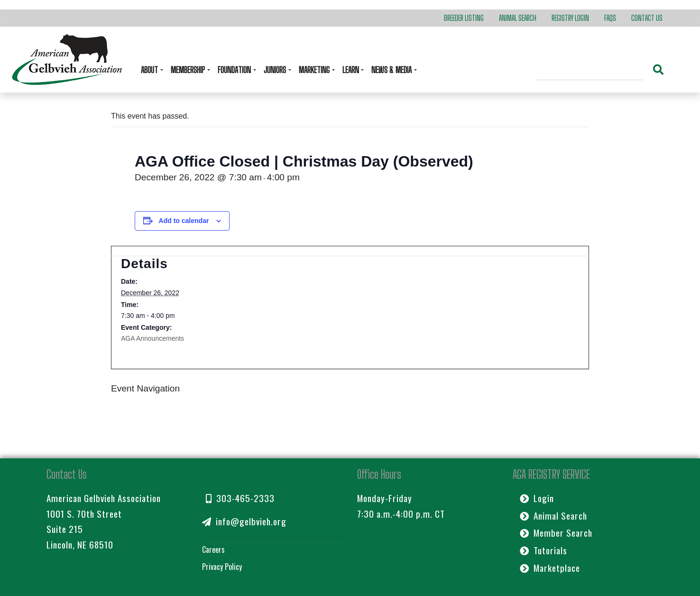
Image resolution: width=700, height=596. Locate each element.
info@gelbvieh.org (244, 521)
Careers (213, 549)
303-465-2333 (240, 498)
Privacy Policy (222, 567)
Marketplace (550, 568)
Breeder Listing (464, 18)
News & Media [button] (392, 70)
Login (537, 498)
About (150, 70)
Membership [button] (189, 70)
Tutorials (543, 550)
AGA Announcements (152, 338)
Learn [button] (352, 70)
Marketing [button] (315, 70)
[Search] (590, 71)
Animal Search (518, 18)
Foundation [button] (235, 70)
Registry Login (570, 18)
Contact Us (647, 18)
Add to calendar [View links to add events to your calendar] (184, 221)
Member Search (556, 533)
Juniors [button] (276, 70)
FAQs (610, 18)
